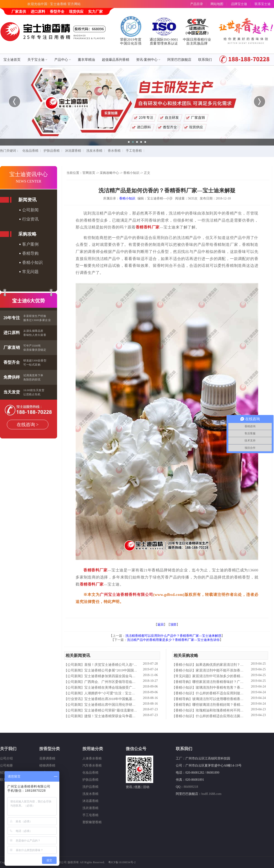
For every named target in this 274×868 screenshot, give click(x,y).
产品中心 (63, 60)
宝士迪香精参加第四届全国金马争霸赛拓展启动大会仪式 (127, 676)
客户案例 (30, 244)
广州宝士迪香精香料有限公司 (126, 595)
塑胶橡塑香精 (92, 822)
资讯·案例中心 (148, 60)
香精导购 (30, 253)
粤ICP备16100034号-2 (122, 862)
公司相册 (6, 766)
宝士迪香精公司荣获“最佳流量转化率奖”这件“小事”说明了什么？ (134, 710)
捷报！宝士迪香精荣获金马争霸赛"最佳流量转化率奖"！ (127, 716)
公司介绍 (6, 758)
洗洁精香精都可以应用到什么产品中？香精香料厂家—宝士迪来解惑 (173, 636)
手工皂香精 (134, 151)
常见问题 (30, 272)
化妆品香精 (30, 151)
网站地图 (217, 4)
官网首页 (89, 173)
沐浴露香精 (73, 151)
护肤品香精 (52, 151)
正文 (147, 173)
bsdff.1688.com (211, 794)
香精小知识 (32, 263)
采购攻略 (27, 234)
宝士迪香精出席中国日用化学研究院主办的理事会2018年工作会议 (134, 705)
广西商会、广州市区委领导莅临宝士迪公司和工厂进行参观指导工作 (136, 682)
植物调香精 (47, 766)
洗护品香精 (90, 787)
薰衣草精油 (86, 60)
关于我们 (8, 749)
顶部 (173, 625)
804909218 (191, 787)
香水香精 (114, 151)
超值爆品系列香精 (116, 60)
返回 (161, 625)
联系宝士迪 (263, 4)
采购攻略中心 (109, 173)
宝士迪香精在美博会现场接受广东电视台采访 (119, 687)
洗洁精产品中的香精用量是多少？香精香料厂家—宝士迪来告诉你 (173, 640)
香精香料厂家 (148, 227)
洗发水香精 (94, 151)
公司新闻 (30, 210)
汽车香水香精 (92, 766)
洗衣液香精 (90, 808)
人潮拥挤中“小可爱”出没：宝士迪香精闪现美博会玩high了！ (130, 693)
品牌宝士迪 (239, 4)
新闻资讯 (27, 200)
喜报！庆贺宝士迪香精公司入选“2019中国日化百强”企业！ (129, 665)
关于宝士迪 (37, 60)
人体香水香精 (92, 758)
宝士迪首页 (12, 60)
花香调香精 (47, 758)
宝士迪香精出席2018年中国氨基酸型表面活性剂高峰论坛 (127, 699)
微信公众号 (136, 749)
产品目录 (197, 4)
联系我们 (205, 60)
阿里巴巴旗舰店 (179, 60)
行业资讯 (30, 219)
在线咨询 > (28, 425)
